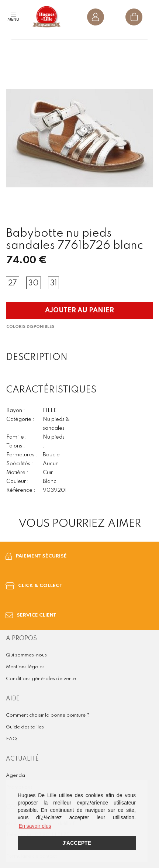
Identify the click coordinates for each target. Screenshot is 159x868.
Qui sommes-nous (26, 655)
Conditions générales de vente (41, 679)
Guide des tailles (25, 727)
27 (13, 284)
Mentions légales (25, 667)
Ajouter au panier (79, 311)
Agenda (15, 776)
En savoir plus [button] (35, 826)
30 (34, 284)
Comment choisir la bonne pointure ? (48, 715)
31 (53, 284)
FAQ (11, 739)
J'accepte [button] (77, 843)
